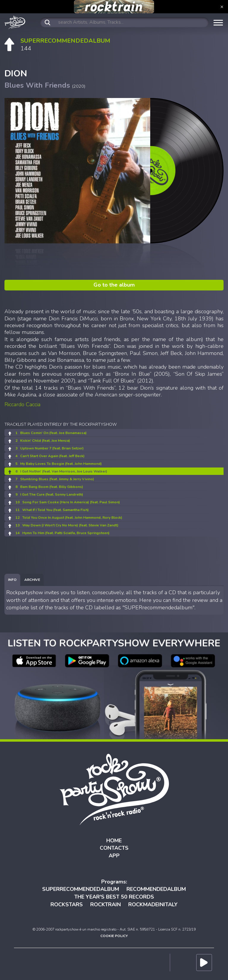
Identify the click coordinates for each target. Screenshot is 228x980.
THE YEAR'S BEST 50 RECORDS (114, 897)
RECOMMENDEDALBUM (156, 889)
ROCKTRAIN (106, 905)
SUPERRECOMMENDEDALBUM (81, 889)
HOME (114, 841)
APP (114, 856)
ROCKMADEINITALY (153, 905)
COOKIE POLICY (114, 936)
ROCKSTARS (67, 905)
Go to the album (114, 285)
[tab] (12, 580)
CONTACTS (114, 848)
